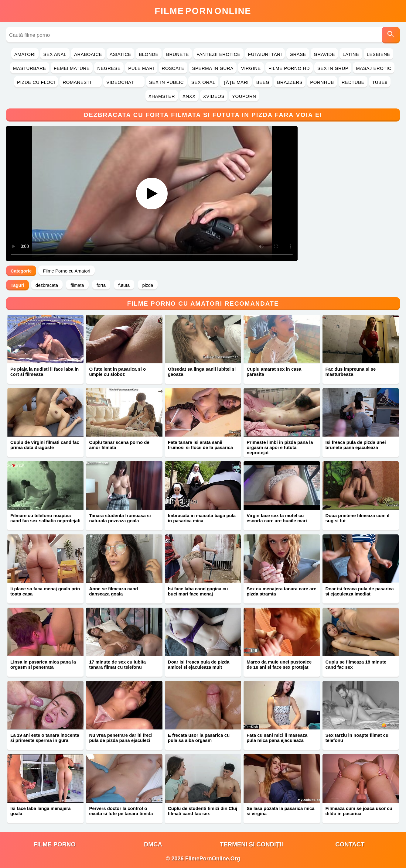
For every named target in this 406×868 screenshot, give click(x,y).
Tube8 (380, 82)
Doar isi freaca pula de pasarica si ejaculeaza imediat (360, 591)
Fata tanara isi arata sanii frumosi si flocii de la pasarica (200, 445)
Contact (350, 844)
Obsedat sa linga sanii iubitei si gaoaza (202, 372)
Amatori (25, 54)
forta (101, 285)
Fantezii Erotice (218, 54)
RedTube (353, 82)
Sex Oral (203, 82)
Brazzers (290, 82)
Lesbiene (379, 54)
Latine (351, 54)
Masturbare (30, 68)
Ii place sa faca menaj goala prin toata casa (45, 591)
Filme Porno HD (289, 68)
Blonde (149, 54)
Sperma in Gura (213, 68)
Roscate (173, 68)
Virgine (251, 68)
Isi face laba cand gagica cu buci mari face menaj (198, 591)
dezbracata (47, 285)
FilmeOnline (203, 11)
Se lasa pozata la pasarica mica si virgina (280, 811)
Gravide (324, 54)
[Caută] (391, 35)
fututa (124, 285)
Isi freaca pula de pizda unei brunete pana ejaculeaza (356, 445)
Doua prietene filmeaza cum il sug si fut (358, 518)
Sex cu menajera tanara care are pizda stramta (281, 591)
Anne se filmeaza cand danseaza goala (113, 591)
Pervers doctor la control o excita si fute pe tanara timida (121, 811)
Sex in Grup (333, 68)
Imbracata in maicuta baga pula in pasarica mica (202, 518)
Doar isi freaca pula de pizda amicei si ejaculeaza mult (199, 664)
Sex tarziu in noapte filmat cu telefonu (357, 738)
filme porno (55, 844)
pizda (148, 285)
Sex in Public (166, 82)
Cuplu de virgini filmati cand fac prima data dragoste (45, 445)
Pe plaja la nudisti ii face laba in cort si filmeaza (44, 372)
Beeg (263, 82)
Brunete (177, 54)
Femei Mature (72, 68)
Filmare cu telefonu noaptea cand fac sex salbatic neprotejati (45, 518)
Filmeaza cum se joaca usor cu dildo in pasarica (359, 811)
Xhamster (162, 96)
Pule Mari (141, 68)
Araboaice (88, 54)
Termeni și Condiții (251, 844)
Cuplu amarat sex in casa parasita (274, 372)
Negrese (109, 68)
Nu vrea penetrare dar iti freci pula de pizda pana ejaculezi (121, 738)
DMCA (153, 844)
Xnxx (189, 96)
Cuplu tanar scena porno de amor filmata (119, 445)
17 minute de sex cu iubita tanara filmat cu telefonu (117, 664)
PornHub (322, 82)
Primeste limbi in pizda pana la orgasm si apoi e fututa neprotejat (280, 447)
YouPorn (244, 96)
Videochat (124, 82)
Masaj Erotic (374, 68)
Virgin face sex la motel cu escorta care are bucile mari (277, 518)
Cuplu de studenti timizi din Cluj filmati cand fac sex (203, 811)
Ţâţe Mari (236, 82)
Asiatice (120, 54)
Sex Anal (55, 54)
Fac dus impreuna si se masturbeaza (351, 372)
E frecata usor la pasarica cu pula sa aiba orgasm (199, 738)
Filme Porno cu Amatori (67, 271)
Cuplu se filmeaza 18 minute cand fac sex (356, 664)
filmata (77, 285)
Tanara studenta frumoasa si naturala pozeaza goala (120, 518)
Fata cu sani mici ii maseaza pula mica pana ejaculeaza (277, 738)
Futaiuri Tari (265, 54)
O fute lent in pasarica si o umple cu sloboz (117, 372)
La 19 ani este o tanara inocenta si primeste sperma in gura (45, 738)
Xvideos (214, 96)
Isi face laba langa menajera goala (40, 811)
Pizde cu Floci (36, 82)
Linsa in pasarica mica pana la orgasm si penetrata (43, 664)
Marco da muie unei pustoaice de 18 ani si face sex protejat (279, 664)
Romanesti (81, 82)
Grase (298, 54)
